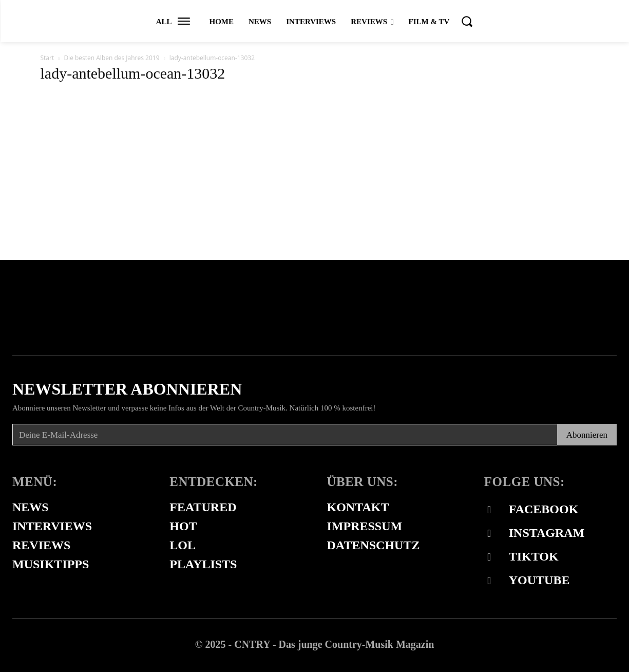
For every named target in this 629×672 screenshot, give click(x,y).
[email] (285, 435)
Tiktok (534, 556)
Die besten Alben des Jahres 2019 (111, 58)
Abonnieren (587, 435)
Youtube (539, 580)
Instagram (547, 533)
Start (47, 58)
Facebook (544, 509)
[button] (467, 21)
